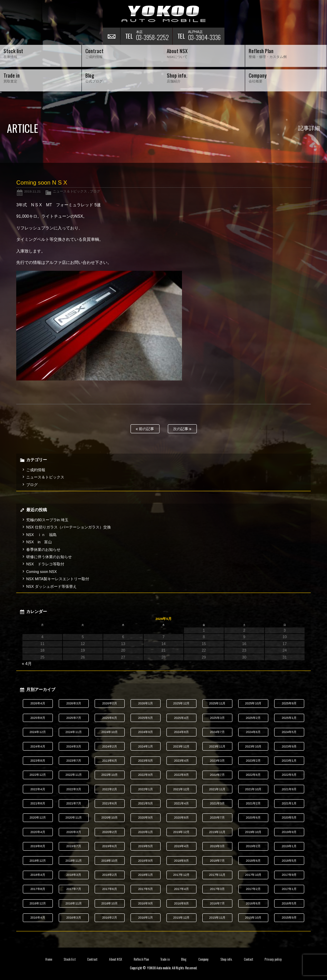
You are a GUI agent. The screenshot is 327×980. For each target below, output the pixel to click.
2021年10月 (253, 789)
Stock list (70, 959)
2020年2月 (110, 832)
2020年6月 (253, 818)
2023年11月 (217, 746)
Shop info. (226, 959)
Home (49, 959)
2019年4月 (181, 846)
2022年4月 (38, 789)
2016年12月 (38, 903)
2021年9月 (289, 789)
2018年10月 (109, 861)
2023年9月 (289, 746)
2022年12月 (38, 775)
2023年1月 (289, 761)
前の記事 (145, 429)
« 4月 (27, 664)
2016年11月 (74, 903)
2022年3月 (74, 789)
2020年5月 (289, 818)
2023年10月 (253, 746)
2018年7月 (217, 861)
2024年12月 (38, 732)
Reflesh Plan (141, 959)
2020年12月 (38, 818)
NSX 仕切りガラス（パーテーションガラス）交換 (69, 527)
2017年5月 (146, 889)
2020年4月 (38, 832)
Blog (184, 959)
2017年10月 (253, 875)
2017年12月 (181, 875)
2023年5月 (146, 761)
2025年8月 (38, 718)
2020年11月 (74, 818)
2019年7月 (74, 846)
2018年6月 (253, 861)
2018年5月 (289, 861)
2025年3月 (217, 718)
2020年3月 (74, 832)
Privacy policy (273, 959)
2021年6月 (110, 803)
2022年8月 (181, 775)
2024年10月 (109, 732)
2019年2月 (253, 846)
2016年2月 (110, 918)
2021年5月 (146, 803)
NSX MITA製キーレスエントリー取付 (58, 579)
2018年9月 (146, 861)
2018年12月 (38, 861)
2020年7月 (217, 818)
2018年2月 (110, 875)
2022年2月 (110, 789)
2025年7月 (74, 718)
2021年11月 (217, 789)
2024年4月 (38, 746)
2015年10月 (253, 918)
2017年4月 (181, 889)
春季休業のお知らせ (43, 550)
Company (204, 959)
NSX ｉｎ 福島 (41, 535)
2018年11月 (74, 861)
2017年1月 (289, 889)
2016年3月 (74, 918)
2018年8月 (181, 861)
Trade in (165, 959)
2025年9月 (289, 703)
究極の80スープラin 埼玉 (47, 520)
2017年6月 (110, 889)
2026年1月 (146, 703)
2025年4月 (181, 718)
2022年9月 (146, 775)
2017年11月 (217, 875)
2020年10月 (109, 818)
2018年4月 (38, 875)
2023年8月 (38, 761)
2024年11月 (74, 732)
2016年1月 (146, 918)
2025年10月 (253, 703)
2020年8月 (181, 818)
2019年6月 (110, 846)
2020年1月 (146, 832)
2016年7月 (217, 903)
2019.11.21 (32, 191)
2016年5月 (289, 903)
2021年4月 (181, 803)
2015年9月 (289, 918)
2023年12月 (181, 746)
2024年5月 (289, 732)
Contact (248, 959)
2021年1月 (289, 803)
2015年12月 (181, 918)
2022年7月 (217, 775)
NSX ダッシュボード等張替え (51, 586)
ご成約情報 (36, 470)
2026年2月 (110, 703)
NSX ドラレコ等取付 (45, 564)
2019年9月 (289, 832)
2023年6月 (110, 761)
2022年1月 (146, 789)
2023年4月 (181, 761)
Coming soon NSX (42, 572)
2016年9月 (146, 903)
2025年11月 (217, 703)
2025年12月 (181, 703)
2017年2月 (253, 889)
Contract (92, 959)
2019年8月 (38, 846)
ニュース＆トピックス (70, 191)
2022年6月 (253, 775)
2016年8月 (181, 903)
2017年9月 (289, 875)
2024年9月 (146, 732)
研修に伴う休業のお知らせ (49, 557)
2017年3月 (217, 889)
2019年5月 (146, 846)
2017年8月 (38, 889)
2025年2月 (253, 718)
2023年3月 (217, 761)
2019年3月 (217, 846)
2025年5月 (146, 718)
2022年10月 (109, 775)
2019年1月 (289, 846)
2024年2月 (110, 746)
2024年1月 (146, 746)
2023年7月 (74, 761)
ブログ (95, 191)
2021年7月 (74, 803)
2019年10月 (253, 832)
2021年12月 (181, 789)
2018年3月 (74, 875)
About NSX (116, 959)
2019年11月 (217, 832)
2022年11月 (74, 775)
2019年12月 (181, 832)
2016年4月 (38, 918)
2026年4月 (38, 703)
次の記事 (182, 429)
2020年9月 (146, 818)
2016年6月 (253, 903)
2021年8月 (38, 803)
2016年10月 (109, 903)
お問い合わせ (112, 36)
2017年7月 (74, 889)
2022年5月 (289, 775)
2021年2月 (253, 803)
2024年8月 (181, 732)
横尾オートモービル (164, 14)
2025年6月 (110, 718)
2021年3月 (217, 803)
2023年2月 (253, 761)
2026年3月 (74, 703)
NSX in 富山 (39, 542)
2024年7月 (217, 732)
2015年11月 (217, 918)
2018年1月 (146, 875)
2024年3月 (74, 746)
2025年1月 (289, 718)
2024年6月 (253, 732)
